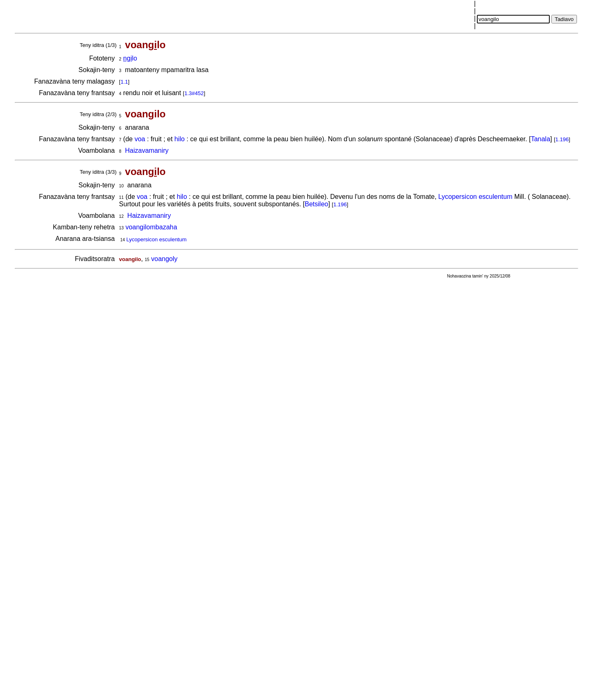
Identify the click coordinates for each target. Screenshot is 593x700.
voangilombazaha (151, 227)
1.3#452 (194, 93)
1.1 (124, 82)
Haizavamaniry (147, 150)
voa (140, 139)
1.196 (562, 139)
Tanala (540, 139)
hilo (180, 139)
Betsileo (316, 204)
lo (130, 58)
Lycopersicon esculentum (475, 197)
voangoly (164, 259)
